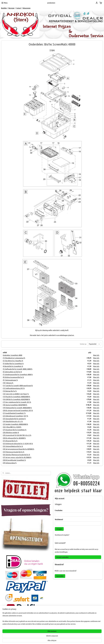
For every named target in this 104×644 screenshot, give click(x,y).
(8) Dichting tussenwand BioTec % (13, 377)
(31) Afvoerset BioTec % (10, 441)
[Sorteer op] (94, 344)
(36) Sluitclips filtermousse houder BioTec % (16, 455)
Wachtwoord (59, 519)
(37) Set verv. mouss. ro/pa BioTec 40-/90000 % (17, 457)
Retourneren (27, 8)
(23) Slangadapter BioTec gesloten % (14, 419)
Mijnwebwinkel (70, 640)
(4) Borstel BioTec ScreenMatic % (13, 366)
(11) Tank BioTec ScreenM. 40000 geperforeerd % (18, 386)
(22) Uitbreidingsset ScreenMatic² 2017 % (15, 416)
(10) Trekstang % (8, 383)
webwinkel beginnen (55, 640)
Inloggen (59, 529)
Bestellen (4, 8)
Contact (19, 8)
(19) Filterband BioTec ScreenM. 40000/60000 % (17, 408)
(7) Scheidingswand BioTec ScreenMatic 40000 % (18, 375)
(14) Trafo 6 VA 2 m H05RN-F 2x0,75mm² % (16, 394)
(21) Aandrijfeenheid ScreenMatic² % (14, 413)
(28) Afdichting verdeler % (11, 432)
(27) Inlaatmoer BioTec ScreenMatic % (15, 430)
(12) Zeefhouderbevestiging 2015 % (14, 388)
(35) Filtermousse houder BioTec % (13, 452)
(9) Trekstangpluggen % (10, 380)
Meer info (96, 355)
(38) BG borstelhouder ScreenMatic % (14, 460)
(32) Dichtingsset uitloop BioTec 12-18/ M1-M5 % (18, 444)
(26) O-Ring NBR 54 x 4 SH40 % (12, 427)
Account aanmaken (63, 557)
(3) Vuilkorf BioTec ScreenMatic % (13, 364)
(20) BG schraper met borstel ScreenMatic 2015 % (18, 410)
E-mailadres (59, 510)
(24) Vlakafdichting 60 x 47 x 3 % (13, 422)
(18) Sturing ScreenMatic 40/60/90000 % (15, 405)
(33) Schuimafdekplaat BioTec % (13, 446)
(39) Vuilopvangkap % (10, 463)
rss (49, 640)
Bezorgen (11, 8)
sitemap (46, 640)
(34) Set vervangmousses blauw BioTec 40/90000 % (18, 449)
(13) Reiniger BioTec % (10, 391)
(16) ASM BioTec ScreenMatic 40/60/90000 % (16, 399)
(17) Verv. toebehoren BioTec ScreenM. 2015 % (17, 402)
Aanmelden (60, 576)
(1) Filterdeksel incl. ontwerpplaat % (14, 358)
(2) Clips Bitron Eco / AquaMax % (13, 361)
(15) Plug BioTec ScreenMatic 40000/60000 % (16, 397)
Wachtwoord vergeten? (62, 535)
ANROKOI (6, 633)
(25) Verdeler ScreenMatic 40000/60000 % (15, 424)
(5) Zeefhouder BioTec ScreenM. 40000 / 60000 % (18, 369)
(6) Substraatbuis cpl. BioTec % (12, 372)
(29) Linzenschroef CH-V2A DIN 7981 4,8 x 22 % (17, 435)
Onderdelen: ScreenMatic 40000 (12, 355)
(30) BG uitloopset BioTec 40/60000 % (14, 438)
